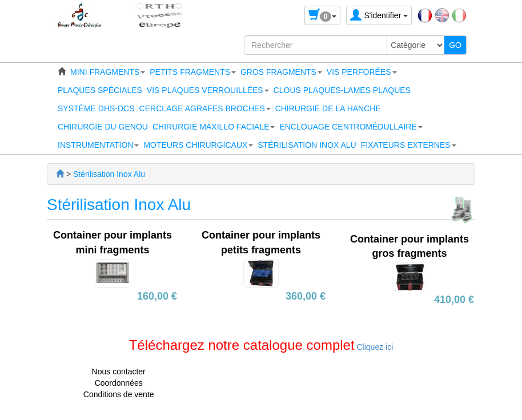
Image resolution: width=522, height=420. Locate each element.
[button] (108, 72)
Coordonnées (119, 383)
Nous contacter (119, 371)
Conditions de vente (119, 394)
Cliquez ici (374, 347)
